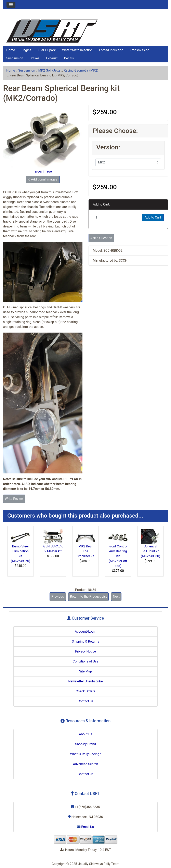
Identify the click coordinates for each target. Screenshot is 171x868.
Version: (108, 147)
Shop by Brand (85, 744)
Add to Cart (153, 217)
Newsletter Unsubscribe (85, 681)
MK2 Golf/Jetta (49, 70)
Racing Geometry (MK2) (81, 70)
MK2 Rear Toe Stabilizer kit (85, 551)
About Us (85, 734)
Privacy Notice (85, 651)
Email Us (85, 827)
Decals (69, 58)
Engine (26, 50)
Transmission (140, 50)
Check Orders (85, 691)
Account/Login (85, 631)
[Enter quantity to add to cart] (117, 218)
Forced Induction (111, 50)
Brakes (35, 58)
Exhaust (52, 58)
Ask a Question (101, 238)
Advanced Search (85, 764)
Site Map (86, 671)
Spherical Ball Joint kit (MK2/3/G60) (150, 551)
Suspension (15, 58)
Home (11, 50)
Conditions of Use (85, 661)
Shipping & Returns (86, 641)
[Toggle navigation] (11, 5)
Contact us (86, 701)
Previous (58, 597)
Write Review (14, 499)
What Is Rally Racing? (85, 754)
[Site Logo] (85, 31)
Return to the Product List (88, 597)
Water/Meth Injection (77, 50)
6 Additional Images (43, 179)
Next (116, 597)
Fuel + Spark (47, 50)
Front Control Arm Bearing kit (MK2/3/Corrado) (118, 556)
